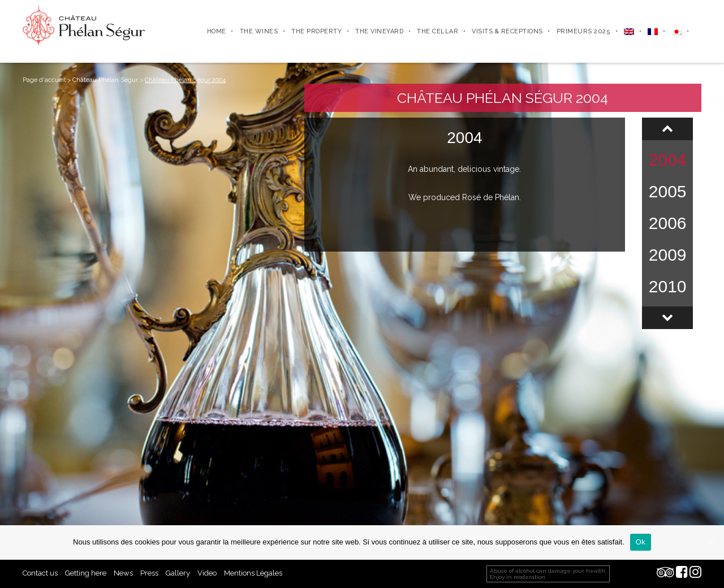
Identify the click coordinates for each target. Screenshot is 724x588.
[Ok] (710, 542)
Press (149, 573)
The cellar (438, 31)
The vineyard (379, 31)
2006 (668, 223)
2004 (668, 160)
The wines (259, 31)
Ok (641, 542)
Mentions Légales (253, 573)
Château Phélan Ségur (105, 80)
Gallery (178, 573)
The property (316, 31)
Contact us (40, 573)
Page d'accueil (44, 80)
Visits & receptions (507, 31)
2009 (668, 255)
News (123, 573)
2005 (668, 191)
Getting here (86, 573)
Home (217, 31)
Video (207, 573)
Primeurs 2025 (584, 31)
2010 (668, 286)
